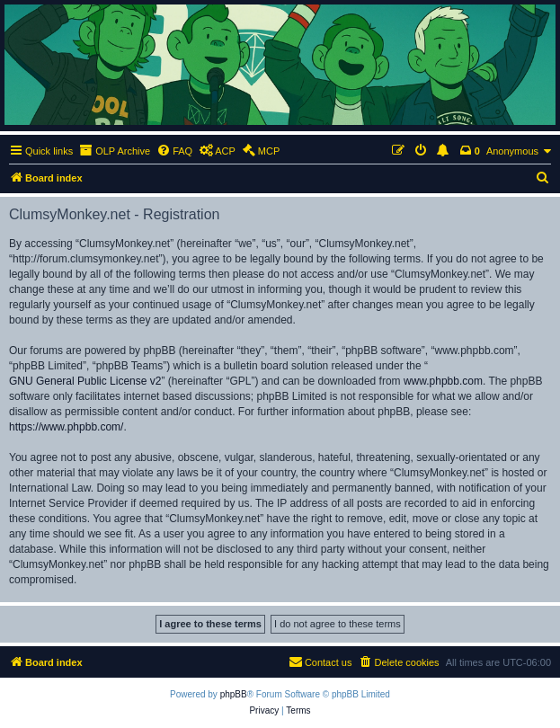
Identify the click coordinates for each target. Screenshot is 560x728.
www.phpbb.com (443, 381)
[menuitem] (174, 151)
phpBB (234, 694)
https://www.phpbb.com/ (66, 427)
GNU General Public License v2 (85, 381)
